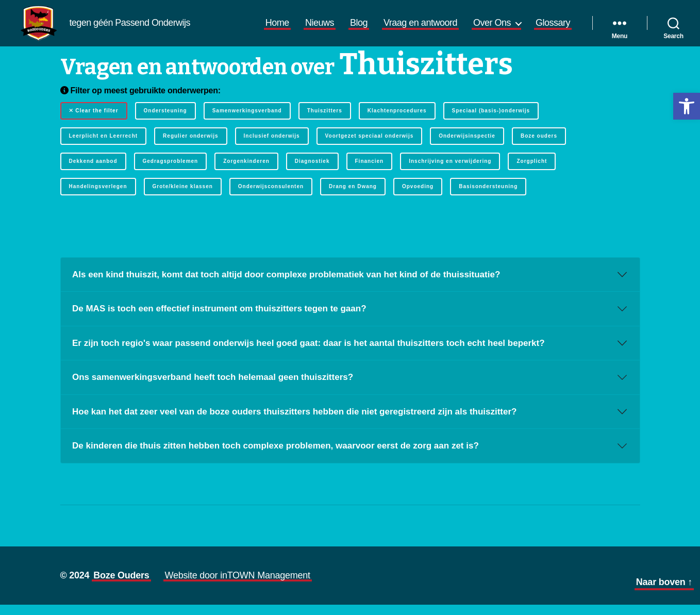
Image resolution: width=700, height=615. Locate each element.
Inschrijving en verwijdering (450, 171)
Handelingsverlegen (98, 197)
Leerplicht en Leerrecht (104, 146)
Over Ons (492, 28)
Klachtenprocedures (397, 121)
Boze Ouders (121, 586)
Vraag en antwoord (420, 28)
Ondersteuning (165, 121)
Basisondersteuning (488, 197)
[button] (687, 106)
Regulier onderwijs (190, 146)
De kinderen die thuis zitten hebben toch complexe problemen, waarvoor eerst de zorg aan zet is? (276, 456)
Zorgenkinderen (246, 171)
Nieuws (320, 28)
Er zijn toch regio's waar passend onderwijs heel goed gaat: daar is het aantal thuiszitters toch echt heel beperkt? (309, 353)
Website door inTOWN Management (238, 586)
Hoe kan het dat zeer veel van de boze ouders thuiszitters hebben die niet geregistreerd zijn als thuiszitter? (294, 422)
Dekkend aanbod (93, 171)
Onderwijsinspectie (467, 146)
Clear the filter (94, 121)
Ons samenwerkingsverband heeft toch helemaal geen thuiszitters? (213, 387)
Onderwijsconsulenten (271, 197)
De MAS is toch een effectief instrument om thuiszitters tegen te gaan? (219, 319)
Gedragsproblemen (171, 171)
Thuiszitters (325, 121)
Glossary (553, 28)
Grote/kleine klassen (183, 197)
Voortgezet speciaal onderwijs (370, 146)
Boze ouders (539, 146)
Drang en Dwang (353, 197)
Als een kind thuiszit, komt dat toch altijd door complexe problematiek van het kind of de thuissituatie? (286, 285)
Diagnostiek (312, 171)
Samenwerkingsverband (247, 121)
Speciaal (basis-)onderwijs (491, 121)
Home (277, 28)
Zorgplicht (532, 171)
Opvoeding (418, 197)
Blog (359, 28)
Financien (370, 171)
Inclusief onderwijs (272, 146)
